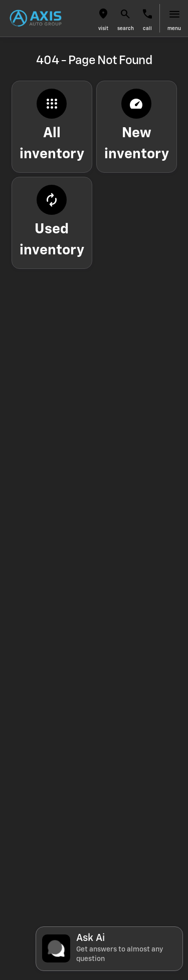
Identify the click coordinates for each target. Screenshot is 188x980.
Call (147, 29)
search (126, 29)
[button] (103, 18)
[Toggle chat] (109, 949)
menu (174, 29)
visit (103, 29)
